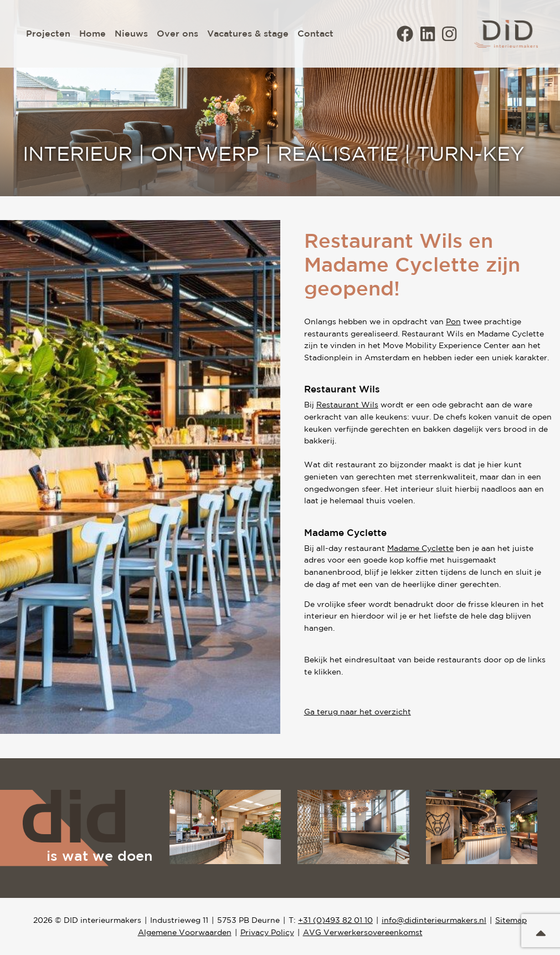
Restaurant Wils (347, 405)
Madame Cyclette (420, 548)
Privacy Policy (267, 932)
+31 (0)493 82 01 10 (335, 920)
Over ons (178, 33)
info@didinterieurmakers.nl (434, 920)
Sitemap (511, 920)
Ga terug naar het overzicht (358, 712)
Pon (453, 321)
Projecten (48, 33)
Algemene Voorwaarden (185, 932)
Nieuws (131, 33)
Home (93, 33)
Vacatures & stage (248, 33)
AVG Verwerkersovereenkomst (363, 932)
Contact (315, 33)
